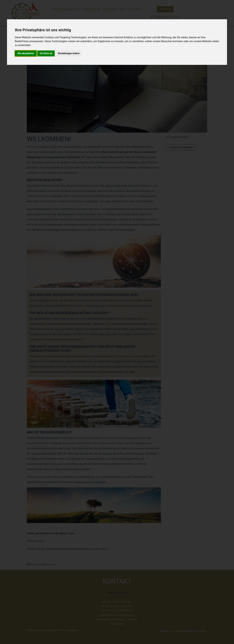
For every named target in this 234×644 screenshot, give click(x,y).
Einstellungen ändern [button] (69, 53)
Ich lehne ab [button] (46, 53)
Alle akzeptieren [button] (26, 53)
